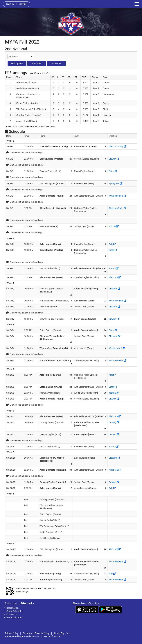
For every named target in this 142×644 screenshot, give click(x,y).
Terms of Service (52, 636)
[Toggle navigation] (137, 4)
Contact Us (12, 614)
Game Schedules (15, 611)
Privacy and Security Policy (36, 633)
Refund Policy (12, 633)
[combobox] (18, 57)
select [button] (32, 57)
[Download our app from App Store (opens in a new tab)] (87, 609)
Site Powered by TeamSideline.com (22, 636)
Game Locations (14, 617)
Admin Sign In (62, 633)
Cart (23, 4)
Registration (13, 608)
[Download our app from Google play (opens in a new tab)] (110, 609)
